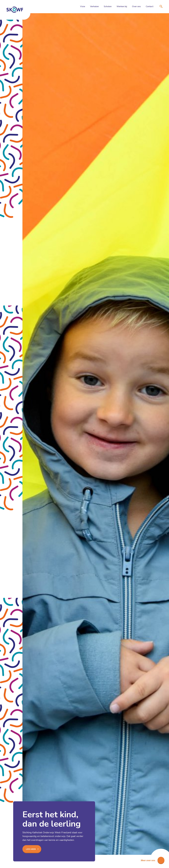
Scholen (108, 6)
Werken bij (122, 6)
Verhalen (94, 6)
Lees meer (31, 849)
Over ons (136, 6)
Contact (150, 6)
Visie (83, 6)
